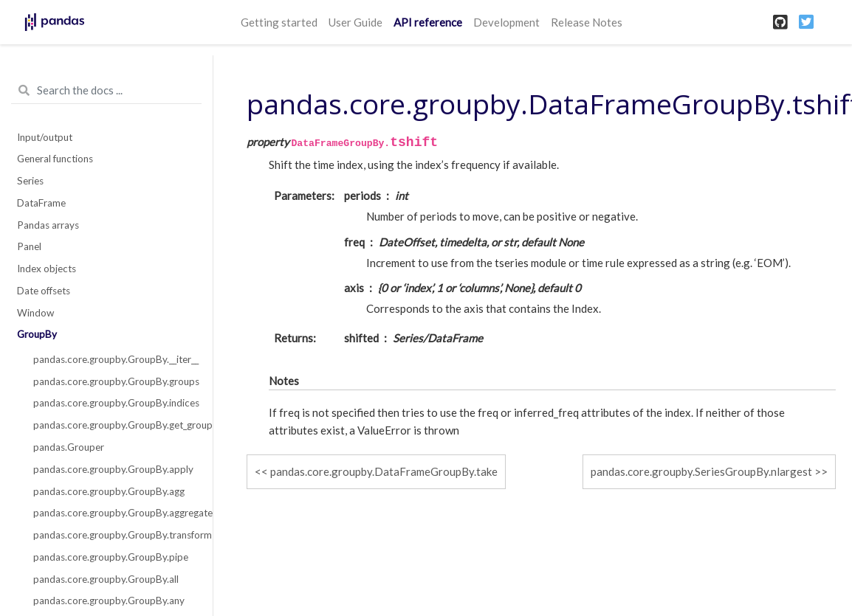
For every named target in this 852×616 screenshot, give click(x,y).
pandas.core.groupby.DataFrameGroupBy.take (384, 471)
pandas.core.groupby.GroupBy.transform (114, 535)
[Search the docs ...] (106, 91)
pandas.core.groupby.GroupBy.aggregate (114, 513)
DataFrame (41, 203)
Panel (29, 246)
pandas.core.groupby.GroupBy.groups (114, 381)
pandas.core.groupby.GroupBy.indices (114, 403)
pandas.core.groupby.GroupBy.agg (109, 491)
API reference (428, 22)
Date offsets (44, 291)
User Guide (355, 22)
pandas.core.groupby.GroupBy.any (109, 601)
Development (506, 22)
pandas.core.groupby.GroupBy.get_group (114, 425)
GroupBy (37, 334)
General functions (55, 159)
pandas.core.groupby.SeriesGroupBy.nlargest (701, 471)
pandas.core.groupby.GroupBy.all (106, 579)
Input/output (45, 137)
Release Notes (587, 22)
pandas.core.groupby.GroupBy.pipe (111, 557)
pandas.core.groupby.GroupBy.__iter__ (114, 359)
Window (35, 313)
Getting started (279, 22)
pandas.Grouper (69, 447)
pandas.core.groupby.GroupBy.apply (113, 469)
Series (30, 181)
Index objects (47, 269)
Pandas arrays (48, 225)
